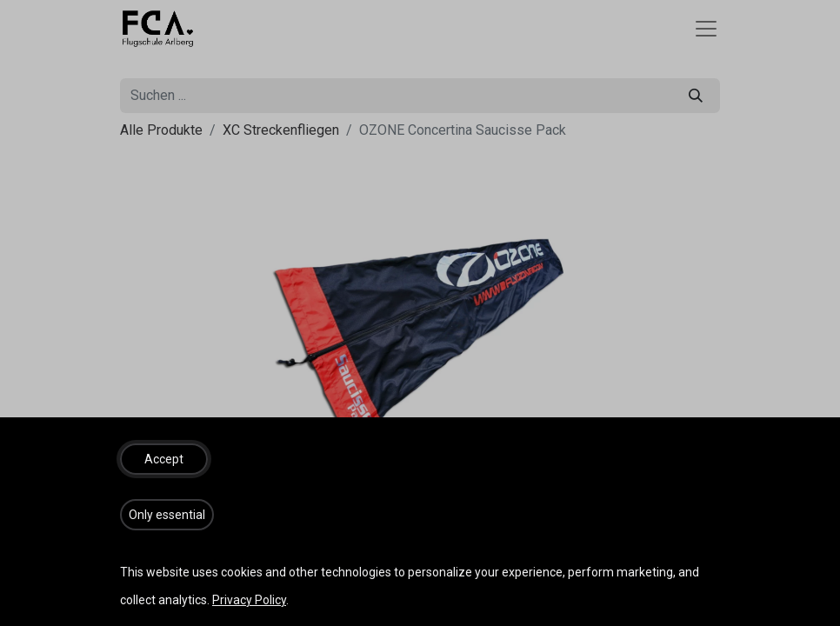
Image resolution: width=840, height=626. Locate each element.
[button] (164, 459)
